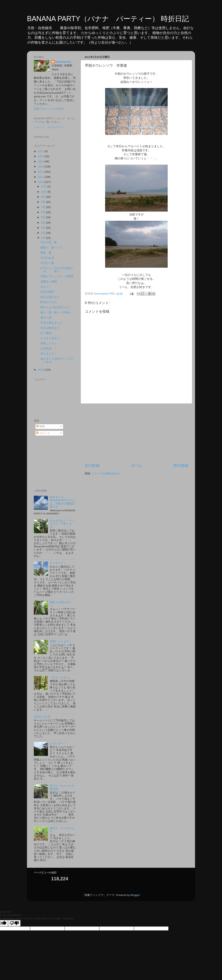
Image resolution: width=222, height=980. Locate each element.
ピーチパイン (58, 563)
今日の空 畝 (49, 242)
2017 (41, 151)
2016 (41, 156)
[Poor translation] (14, 923)
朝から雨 (46, 318)
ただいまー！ (58, 743)
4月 (43, 223)
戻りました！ (49, 354)
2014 (41, 166)
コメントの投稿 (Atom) (106, 473)
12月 (44, 186)
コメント (43, 433)
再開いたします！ (61, 641)
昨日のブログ (49, 302)
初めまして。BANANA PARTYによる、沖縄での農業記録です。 (63, 502)
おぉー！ (46, 287)
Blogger (135, 895)
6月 (43, 212)
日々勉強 (46, 333)
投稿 (40, 426)
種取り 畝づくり (51, 248)
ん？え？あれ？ (50, 338)
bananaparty (63, 62)
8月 (43, 202)
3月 (43, 228)
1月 (43, 238)
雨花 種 (47, 253)
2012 (41, 177)
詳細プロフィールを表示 (49, 109)
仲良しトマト (49, 343)
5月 (43, 217)
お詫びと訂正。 (43, 717)
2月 (43, 233)
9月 (43, 197)
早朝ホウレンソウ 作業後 (57, 276)
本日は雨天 (47, 292)
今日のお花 (47, 258)
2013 (41, 172)
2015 (41, 161)
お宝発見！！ (49, 349)
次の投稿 (92, 465)
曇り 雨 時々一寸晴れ (55, 313)
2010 (41, 370)
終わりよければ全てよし (55, 307)
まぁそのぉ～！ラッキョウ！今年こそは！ (62, 524)
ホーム (137, 465)
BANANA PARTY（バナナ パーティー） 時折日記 (108, 19)
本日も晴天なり (50, 297)
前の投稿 (181, 465)
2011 (41, 182)
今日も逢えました (51, 323)
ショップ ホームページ (49, 127)
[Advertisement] (136, 433)
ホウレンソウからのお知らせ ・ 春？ (57, 270)
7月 (43, 207)
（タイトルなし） (61, 677)
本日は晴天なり (50, 328)
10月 (44, 192)
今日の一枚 (47, 263)
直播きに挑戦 (49, 282)
